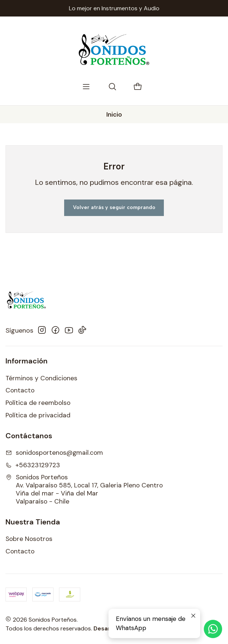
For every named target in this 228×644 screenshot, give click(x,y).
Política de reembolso (38, 403)
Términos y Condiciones (41, 378)
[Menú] (86, 87)
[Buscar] (113, 87)
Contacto (20, 390)
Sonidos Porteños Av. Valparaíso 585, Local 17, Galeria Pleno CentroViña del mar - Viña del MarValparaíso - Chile (84, 489)
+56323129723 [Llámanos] (33, 465)
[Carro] (138, 87)
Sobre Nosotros (29, 539)
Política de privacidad (38, 415)
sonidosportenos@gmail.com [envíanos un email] (54, 453)
